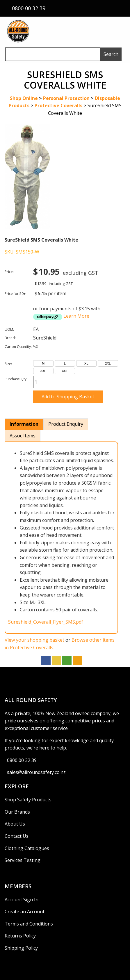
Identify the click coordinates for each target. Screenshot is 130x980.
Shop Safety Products (28, 800)
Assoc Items (23, 436)
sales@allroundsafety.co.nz (36, 772)
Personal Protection (66, 98)
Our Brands (17, 812)
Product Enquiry (66, 424)
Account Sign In (22, 900)
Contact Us (17, 836)
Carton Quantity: (18, 347)
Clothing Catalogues (27, 848)
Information (24, 424)
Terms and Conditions (29, 924)
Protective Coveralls (58, 105)
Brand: (10, 338)
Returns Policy (20, 936)
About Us (15, 824)
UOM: (9, 329)
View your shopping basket (34, 640)
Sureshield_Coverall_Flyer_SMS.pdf (46, 622)
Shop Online (24, 98)
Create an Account (25, 912)
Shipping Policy (21, 948)
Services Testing (23, 860)
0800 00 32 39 (22, 760)
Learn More (76, 316)
